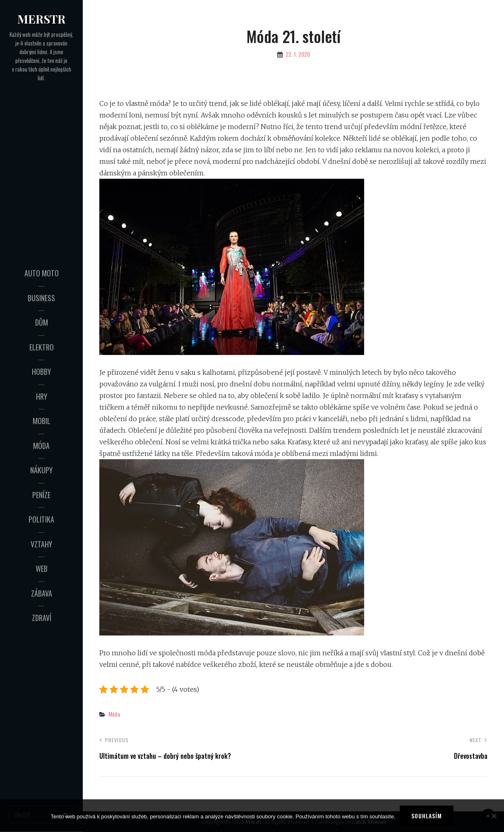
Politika (41, 519)
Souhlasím (427, 816)
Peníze (41, 495)
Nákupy (41, 470)
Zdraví (42, 618)
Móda (41, 446)
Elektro (42, 347)
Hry (42, 396)
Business (41, 298)
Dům (42, 322)
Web (42, 568)
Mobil (42, 421)
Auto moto (42, 273)
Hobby (41, 372)
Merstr (41, 19)
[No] (494, 816)
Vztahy (41, 544)
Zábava (42, 593)
